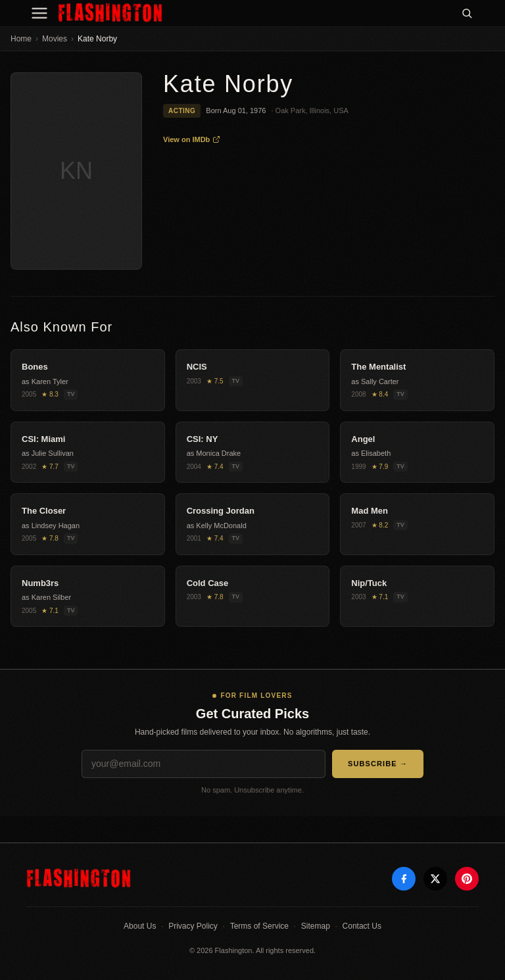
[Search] (467, 13)
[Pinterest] (467, 879)
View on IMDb (192, 139)
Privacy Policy (193, 926)
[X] (435, 879)
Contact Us (362, 926)
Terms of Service (259, 926)
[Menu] (39, 13)
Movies (55, 39)
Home (21, 39)
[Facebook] (404, 879)
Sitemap (316, 926)
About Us (140, 926)
